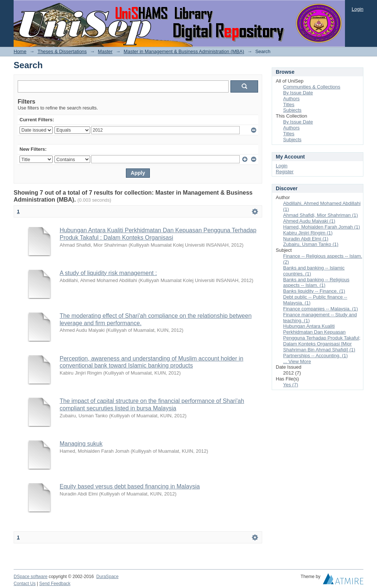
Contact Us (25, 584)
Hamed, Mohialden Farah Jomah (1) (322, 227)
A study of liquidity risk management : (108, 273)
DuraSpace (107, 577)
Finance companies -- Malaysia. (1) (320, 309)
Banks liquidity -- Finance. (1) (314, 291)
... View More (297, 361)
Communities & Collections (312, 87)
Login (357, 9)
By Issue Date (298, 93)
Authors (291, 99)
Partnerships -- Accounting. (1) (316, 356)
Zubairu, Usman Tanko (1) (311, 244)
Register (285, 172)
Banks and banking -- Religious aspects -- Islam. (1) (316, 283)
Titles (289, 105)
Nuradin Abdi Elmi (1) (306, 239)
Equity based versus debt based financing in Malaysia (130, 486)
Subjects (292, 110)
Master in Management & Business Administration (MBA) (184, 51)
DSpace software (31, 577)
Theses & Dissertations (62, 51)
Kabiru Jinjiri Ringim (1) (308, 233)
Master (105, 51)
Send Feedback (55, 584)
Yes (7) (291, 385)
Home (20, 51)
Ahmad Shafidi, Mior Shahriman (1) (320, 215)
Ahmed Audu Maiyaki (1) (309, 221)
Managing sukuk (81, 444)
